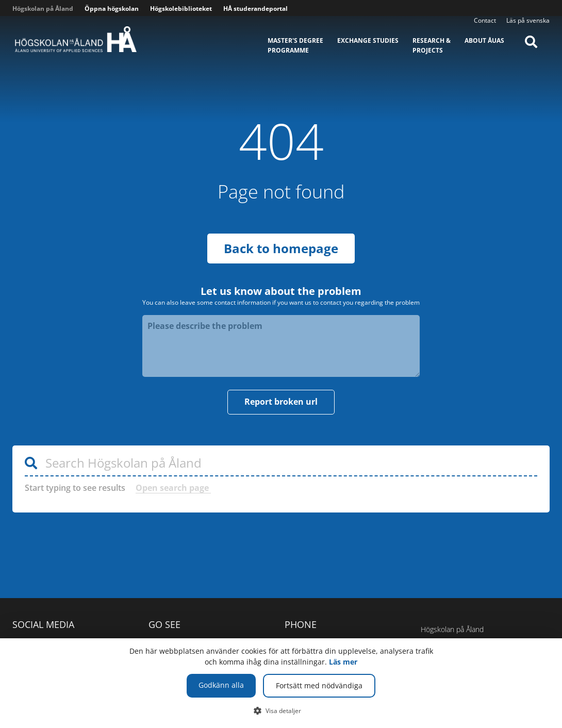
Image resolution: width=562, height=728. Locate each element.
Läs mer (343, 662)
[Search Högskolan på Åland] (281, 464)
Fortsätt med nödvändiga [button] (319, 685)
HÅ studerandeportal (255, 9)
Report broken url (281, 402)
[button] (281, 710)
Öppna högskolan (112, 9)
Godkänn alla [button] (221, 685)
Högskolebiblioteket (181, 9)
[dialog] (281, 683)
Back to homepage (281, 248)
